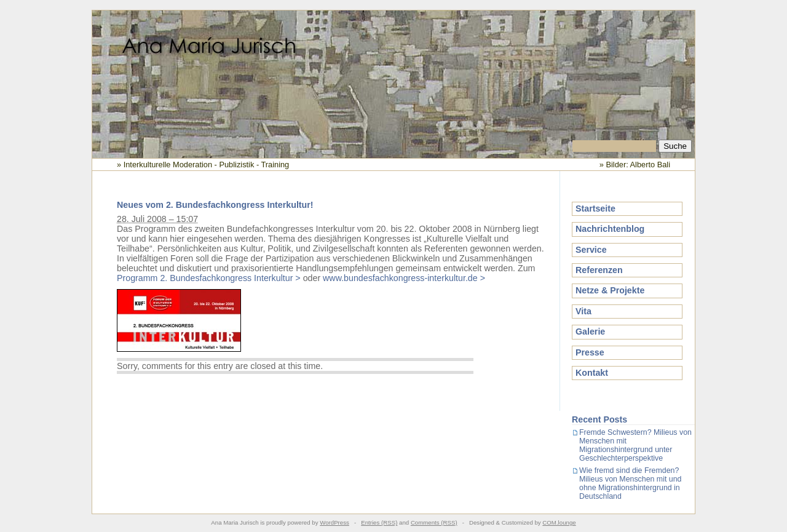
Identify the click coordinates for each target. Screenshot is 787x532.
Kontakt (592, 373)
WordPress (334, 522)
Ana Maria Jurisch (393, 76)
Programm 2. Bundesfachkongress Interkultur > (209, 278)
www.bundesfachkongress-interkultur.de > (404, 278)
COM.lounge (559, 522)
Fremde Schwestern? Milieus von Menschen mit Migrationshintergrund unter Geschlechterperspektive (635, 445)
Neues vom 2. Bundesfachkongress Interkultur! (215, 205)
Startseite (595, 208)
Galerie (590, 332)
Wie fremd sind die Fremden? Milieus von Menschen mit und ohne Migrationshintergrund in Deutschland (630, 483)
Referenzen (599, 270)
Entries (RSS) (379, 522)
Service (591, 250)
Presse (590, 352)
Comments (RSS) (434, 522)
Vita (583, 311)
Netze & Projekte (610, 290)
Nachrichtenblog (610, 229)
